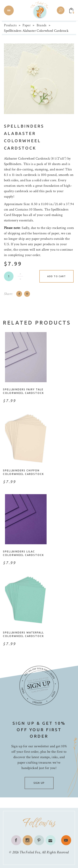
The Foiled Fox (30, 852)
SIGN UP (39, 783)
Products (10, 25)
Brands (42, 25)
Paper (27, 25)
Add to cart (56, 276)
